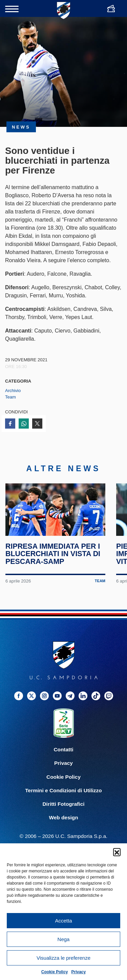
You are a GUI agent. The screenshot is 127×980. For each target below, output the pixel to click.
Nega (64, 939)
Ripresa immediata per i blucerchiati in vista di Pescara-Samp (53, 560)
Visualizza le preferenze (63, 958)
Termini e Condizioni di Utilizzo (63, 796)
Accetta (63, 921)
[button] (117, 852)
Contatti (63, 756)
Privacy (79, 972)
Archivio (13, 391)
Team (10, 397)
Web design (63, 823)
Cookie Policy (55, 972)
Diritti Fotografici (64, 810)
